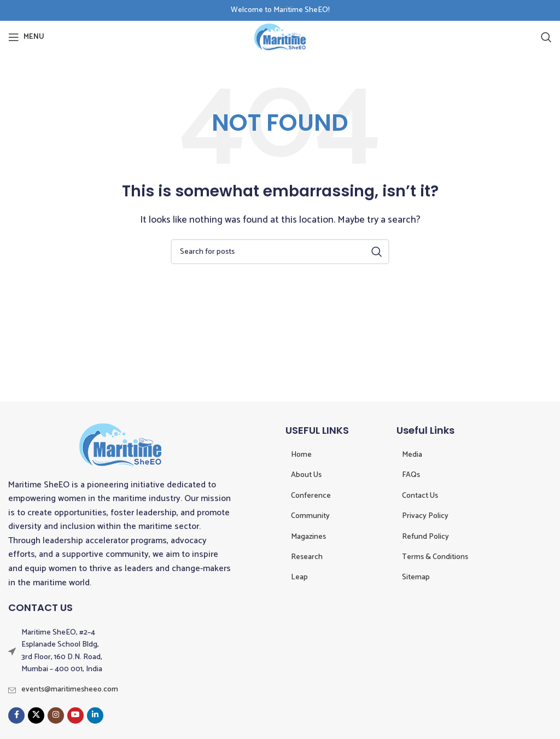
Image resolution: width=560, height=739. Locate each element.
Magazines (308, 537)
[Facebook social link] (16, 715)
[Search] (546, 37)
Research (307, 557)
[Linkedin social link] (95, 715)
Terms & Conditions (435, 557)
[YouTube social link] (75, 715)
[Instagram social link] (56, 715)
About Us (306, 475)
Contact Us (420, 496)
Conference (311, 496)
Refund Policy (425, 537)
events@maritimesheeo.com (70, 689)
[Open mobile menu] (26, 37)
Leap (299, 577)
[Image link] (120, 444)
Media (412, 455)
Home (301, 455)
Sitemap (416, 577)
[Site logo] (280, 37)
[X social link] (36, 715)
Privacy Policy (425, 516)
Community (310, 516)
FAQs (411, 475)
